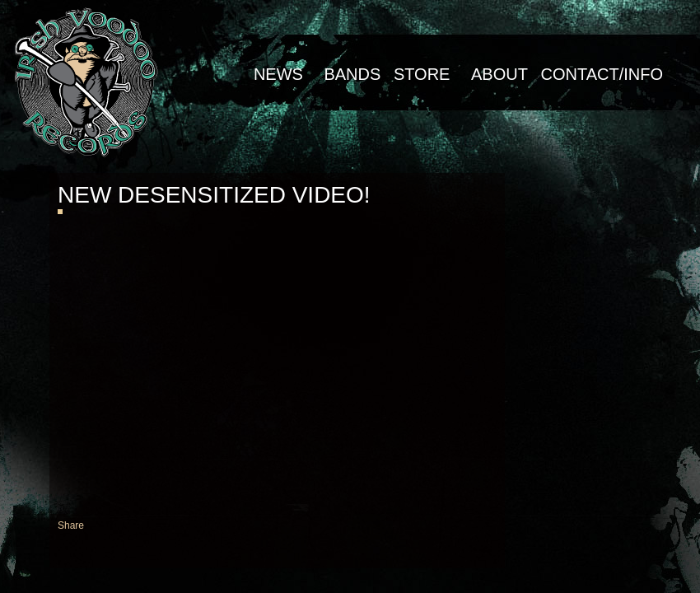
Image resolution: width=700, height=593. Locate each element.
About (499, 74)
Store (422, 74)
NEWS (278, 74)
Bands (352, 74)
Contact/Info (602, 74)
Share (71, 525)
